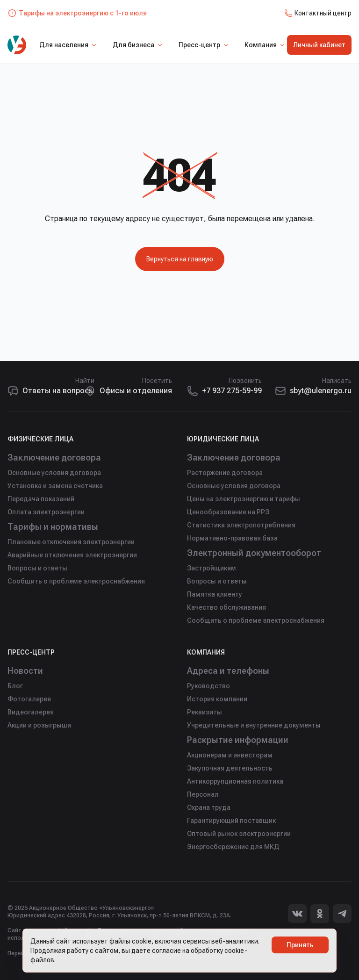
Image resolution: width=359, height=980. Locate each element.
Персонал (203, 794)
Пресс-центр (204, 45)
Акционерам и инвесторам (230, 755)
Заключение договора (54, 458)
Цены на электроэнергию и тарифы (244, 499)
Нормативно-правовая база (232, 538)
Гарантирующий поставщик (231, 821)
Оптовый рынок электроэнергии (239, 834)
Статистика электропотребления (241, 525)
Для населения (68, 45)
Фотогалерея (29, 699)
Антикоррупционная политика (235, 781)
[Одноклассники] (320, 914)
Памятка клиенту (215, 594)
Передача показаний (41, 499)
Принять (300, 945)
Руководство (208, 686)
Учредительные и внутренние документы (254, 725)
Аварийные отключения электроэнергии (72, 555)
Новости (25, 671)
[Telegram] (342, 914)
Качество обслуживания (226, 607)
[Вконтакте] (297, 914)
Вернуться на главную (180, 259)
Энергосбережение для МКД (233, 847)
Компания (265, 45)
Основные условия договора (54, 473)
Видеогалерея (31, 712)
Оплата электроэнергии (46, 512)
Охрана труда (209, 807)
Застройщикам (212, 568)
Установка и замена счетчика (55, 486)
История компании (217, 699)
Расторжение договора (225, 473)
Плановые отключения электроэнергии (71, 542)
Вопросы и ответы (37, 568)
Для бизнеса (138, 45)
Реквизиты (205, 712)
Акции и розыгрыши (39, 725)
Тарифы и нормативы (53, 527)
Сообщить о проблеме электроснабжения (76, 581)
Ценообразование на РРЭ (228, 512)
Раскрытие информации (238, 740)
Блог (15, 686)
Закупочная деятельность (230, 768)
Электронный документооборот (254, 553)
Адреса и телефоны (228, 671)
